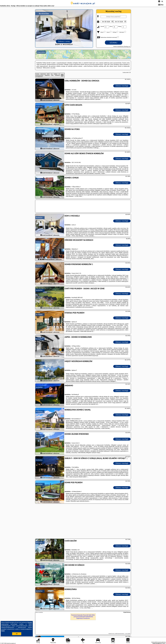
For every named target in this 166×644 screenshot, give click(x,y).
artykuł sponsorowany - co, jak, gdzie (123, 633)
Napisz (164, 643)
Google (30, 622)
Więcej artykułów (39, 612)
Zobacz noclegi (122, 86)
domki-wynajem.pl (83, 3)
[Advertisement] (83, 521)
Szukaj (114, 43)
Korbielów (39, 82)
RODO (3, 631)
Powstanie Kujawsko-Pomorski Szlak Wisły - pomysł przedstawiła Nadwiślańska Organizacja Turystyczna (83, 617)
